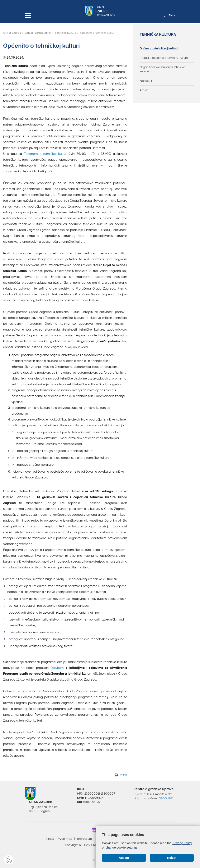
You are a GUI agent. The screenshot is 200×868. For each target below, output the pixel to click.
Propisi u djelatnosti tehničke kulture (164, 58)
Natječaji (146, 81)
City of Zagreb (12, 33)
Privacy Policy (182, 843)
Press (50, 839)
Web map (65, 839)
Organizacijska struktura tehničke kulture (162, 69)
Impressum (84, 839)
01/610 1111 (141, 794)
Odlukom (57, 668)
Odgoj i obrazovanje (38, 33)
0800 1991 (166, 798)
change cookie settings (122, 847)
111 (171, 794)
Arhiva (144, 90)
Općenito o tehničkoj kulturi (159, 48)
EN (172, 15)
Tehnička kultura (65, 33)
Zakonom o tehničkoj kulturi (46, 154)
